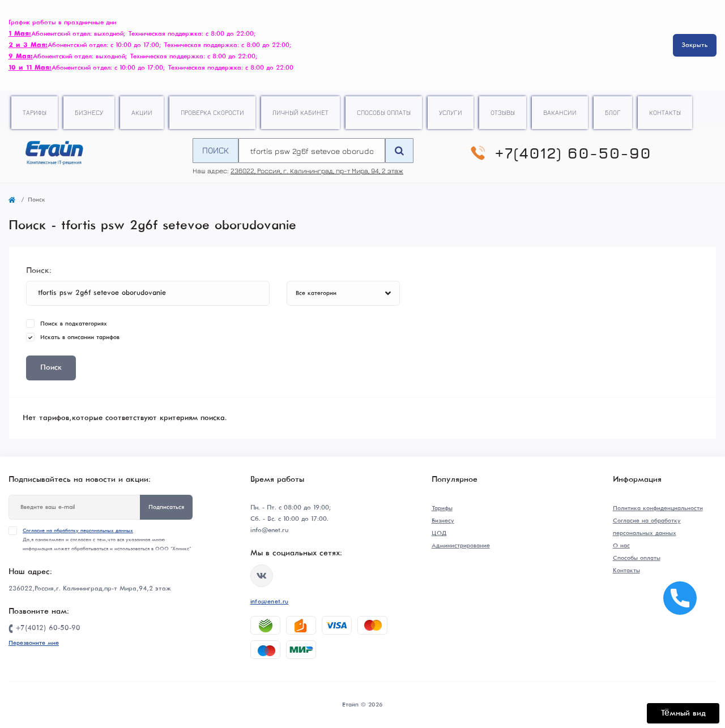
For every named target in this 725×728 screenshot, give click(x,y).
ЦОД (439, 533)
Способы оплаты (384, 112)
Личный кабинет (300, 112)
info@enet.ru (270, 602)
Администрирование (461, 546)
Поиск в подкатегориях (74, 324)
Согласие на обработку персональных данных (78, 531)
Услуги (451, 112)
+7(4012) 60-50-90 (573, 153)
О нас (621, 546)
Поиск (216, 150)
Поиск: (39, 271)
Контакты (665, 112)
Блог (613, 112)
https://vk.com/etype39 (262, 576)
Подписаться (166, 507)
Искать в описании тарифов (80, 337)
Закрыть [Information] (695, 45)
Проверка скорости (212, 112)
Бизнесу (89, 112)
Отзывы (503, 112)
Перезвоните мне (34, 643)
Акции (142, 112)
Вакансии (560, 112)
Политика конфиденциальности (658, 508)
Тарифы (35, 112)
